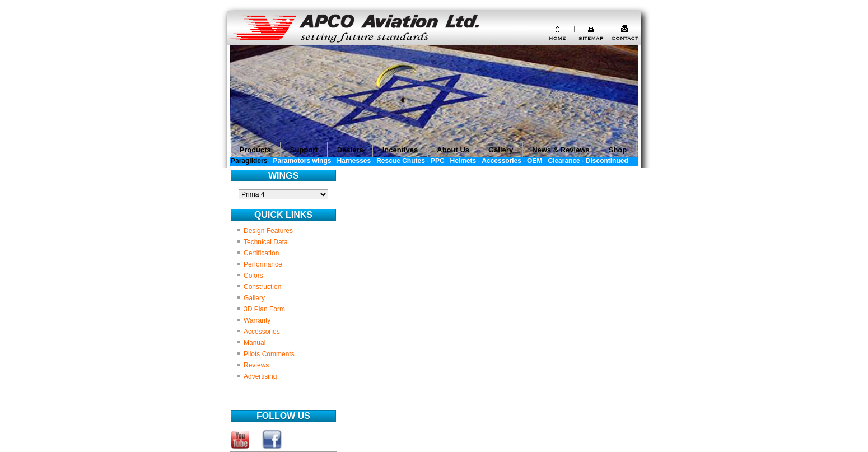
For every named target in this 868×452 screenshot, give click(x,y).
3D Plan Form (264, 309)
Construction (262, 287)
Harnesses (354, 161)
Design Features (268, 231)
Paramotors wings (302, 161)
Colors (253, 276)
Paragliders (249, 161)
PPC (438, 161)
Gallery (254, 298)
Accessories (501, 161)
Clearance (564, 161)
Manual (255, 343)
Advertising (260, 376)
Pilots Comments (269, 354)
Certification (261, 253)
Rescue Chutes (401, 161)
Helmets (463, 161)
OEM (535, 161)
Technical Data (266, 242)
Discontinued (607, 161)
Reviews (256, 365)
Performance (263, 264)
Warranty (257, 320)
